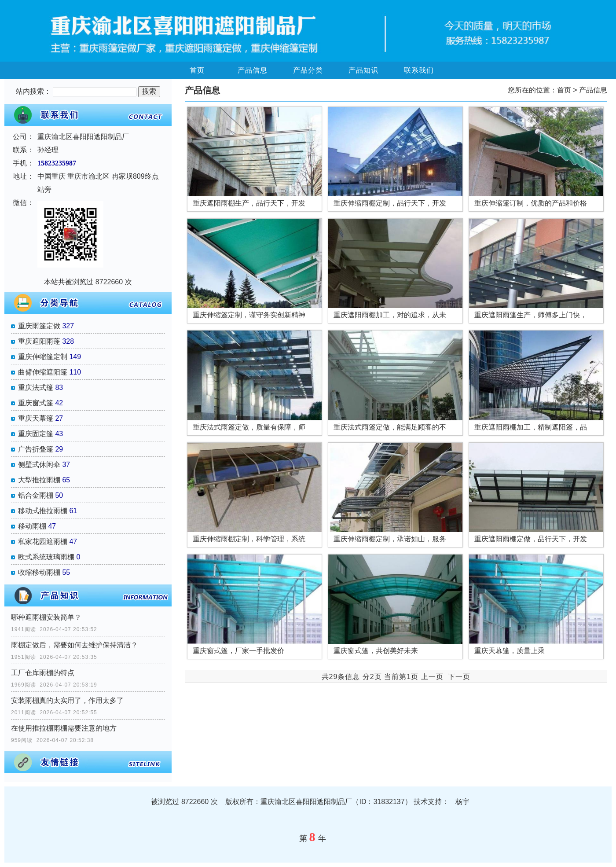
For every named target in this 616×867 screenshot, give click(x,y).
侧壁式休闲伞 (39, 465)
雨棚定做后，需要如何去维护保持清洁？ (74, 645)
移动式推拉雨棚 (43, 511)
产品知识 (363, 70)
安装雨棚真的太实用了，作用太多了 (67, 700)
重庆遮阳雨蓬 (39, 341)
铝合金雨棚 (36, 495)
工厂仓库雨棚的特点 (43, 673)
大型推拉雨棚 (39, 480)
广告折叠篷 (36, 449)
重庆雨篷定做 (39, 326)
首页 (197, 70)
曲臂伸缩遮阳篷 (43, 372)
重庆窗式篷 (36, 403)
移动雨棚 (32, 526)
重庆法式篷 (36, 388)
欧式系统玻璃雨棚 (46, 557)
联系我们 (419, 70)
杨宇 (462, 802)
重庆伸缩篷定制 (43, 357)
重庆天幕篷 (36, 418)
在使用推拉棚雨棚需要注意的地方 (64, 728)
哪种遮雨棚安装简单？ (46, 617)
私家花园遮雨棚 (43, 542)
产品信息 (253, 70)
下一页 (459, 677)
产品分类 (308, 70)
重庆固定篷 (36, 434)
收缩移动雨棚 (39, 572)
